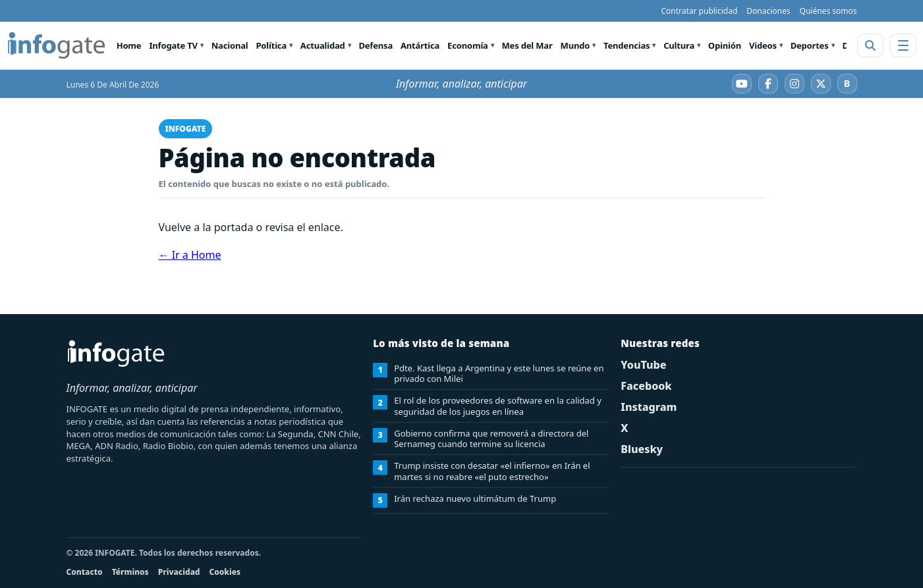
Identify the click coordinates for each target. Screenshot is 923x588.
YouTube (643, 365)
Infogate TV (173, 45)
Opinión (725, 45)
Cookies (225, 572)
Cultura (679, 45)
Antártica (420, 45)
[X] (821, 84)
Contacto (85, 572)
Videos (763, 45)
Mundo (575, 45)
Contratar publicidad (699, 11)
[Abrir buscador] (870, 45)
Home (129, 45)
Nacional (230, 45)
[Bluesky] (847, 84)
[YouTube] (742, 84)
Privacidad (179, 572)
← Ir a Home (190, 255)
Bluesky (642, 449)
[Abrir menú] (903, 45)
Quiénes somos (828, 11)
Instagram (649, 407)
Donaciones (768, 11)
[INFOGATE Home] (57, 45)
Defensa (376, 45)
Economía (468, 45)
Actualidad (323, 45)
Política (271, 45)
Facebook (646, 386)
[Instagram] (795, 84)
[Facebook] (768, 84)
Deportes (810, 45)
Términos (130, 572)
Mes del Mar (527, 45)
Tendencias (627, 45)
